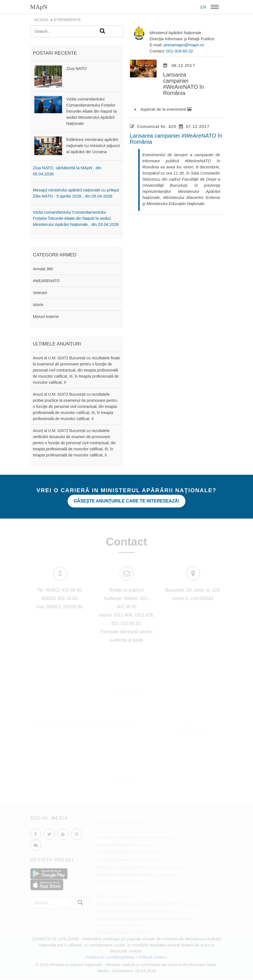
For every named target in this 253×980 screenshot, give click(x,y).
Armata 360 (43, 269)
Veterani (40, 293)
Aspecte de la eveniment (166, 109)
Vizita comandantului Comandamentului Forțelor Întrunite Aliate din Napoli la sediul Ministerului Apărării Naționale (91, 111)
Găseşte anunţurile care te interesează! (127, 501)
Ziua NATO (76, 68)
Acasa (41, 20)
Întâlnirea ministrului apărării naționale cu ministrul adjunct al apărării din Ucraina (93, 146)
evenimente (67, 20)
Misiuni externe (46, 317)
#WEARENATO (46, 281)
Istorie (38, 305)
